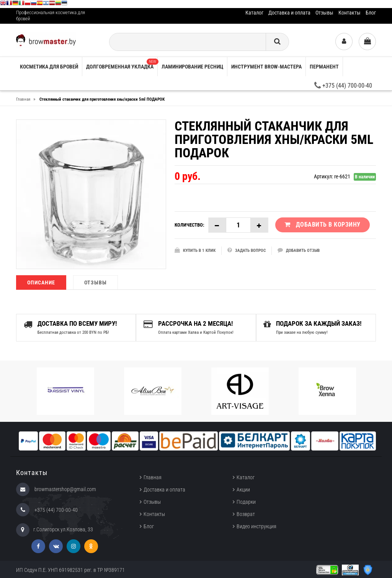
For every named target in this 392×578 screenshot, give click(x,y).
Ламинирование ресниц (192, 67)
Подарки (246, 501)
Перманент (324, 67)
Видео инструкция (256, 526)
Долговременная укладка (122, 64)
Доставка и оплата (289, 13)
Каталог (254, 13)
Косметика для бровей (49, 67)
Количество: (189, 225)
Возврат (246, 513)
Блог (371, 13)
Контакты (350, 13)
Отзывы (324, 13)
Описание (41, 282)
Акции (243, 489)
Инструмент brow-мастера (266, 67)
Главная (153, 477)
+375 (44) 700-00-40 (343, 86)
